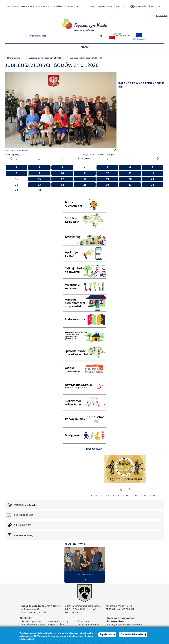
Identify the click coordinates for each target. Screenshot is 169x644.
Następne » (112, 155)
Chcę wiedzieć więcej (133, 635)
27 (130, 185)
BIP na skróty (22, 525)
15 (145, 495)
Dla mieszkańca (24, 515)
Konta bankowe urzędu (33, 625)
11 (85, 173)
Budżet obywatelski (32, 621)
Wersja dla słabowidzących (149, 6)
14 (153, 173)
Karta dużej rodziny (59, 621)
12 (107, 173)
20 (130, 179)
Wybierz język (105, 6)
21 (153, 179)
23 (39, 185)
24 (62, 185)
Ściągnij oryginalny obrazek (16, 150)
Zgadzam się (107, 635)
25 (85, 185)
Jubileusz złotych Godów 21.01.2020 (45, 58)
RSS (92, 6)
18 (85, 179)
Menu (85, 47)
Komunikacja (83, 621)
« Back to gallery (12, 155)
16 (39, 179)
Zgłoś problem (57, 625)
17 (62, 179)
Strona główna (14, 58)
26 (107, 185)
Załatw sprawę (23, 535)
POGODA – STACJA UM (69, 6)
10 (62, 173)
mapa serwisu (162, 16)
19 (107, 179)
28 (153, 185)
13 (130, 173)
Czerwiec (84, 158)
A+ (118, 7)
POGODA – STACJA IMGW (47, 6)
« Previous (101, 155)
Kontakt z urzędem (26, 505)
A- (124, 7)
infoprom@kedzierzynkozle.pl (87, 606)
